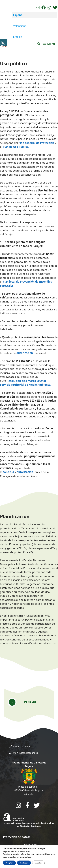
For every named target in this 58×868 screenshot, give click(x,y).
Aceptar (9, 863)
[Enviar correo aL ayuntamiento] (38, 8)
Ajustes (38, 863)
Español (18, 15)
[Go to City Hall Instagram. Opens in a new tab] (18, 805)
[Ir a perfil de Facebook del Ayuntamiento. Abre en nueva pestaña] (44, 8)
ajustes (27, 857)
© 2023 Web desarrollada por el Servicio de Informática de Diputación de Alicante (29, 825)
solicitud (8, 472)
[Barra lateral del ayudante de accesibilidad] (4, 43)
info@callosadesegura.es (25, 753)
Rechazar (24, 863)
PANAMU (30, 702)
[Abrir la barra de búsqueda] (39, 44)
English (18, 37)
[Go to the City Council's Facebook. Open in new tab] (27, 805)
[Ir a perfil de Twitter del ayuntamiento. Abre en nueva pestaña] (55, 8)
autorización (25, 353)
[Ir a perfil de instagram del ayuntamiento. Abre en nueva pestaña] (49, 8)
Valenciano (20, 26)
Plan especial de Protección (36, 143)
